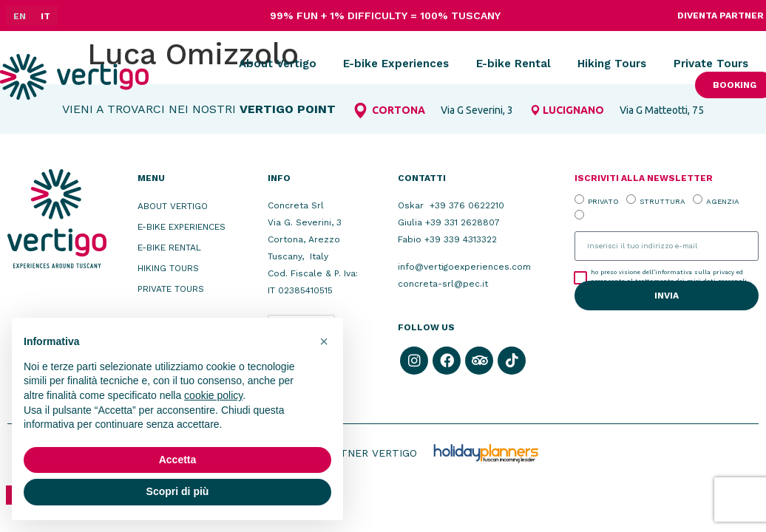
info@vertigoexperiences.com (464, 267)
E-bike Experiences (396, 64)
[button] (324, 341)
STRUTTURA (662, 201)
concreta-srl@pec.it (443, 284)
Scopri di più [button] (178, 491)
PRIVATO (603, 201)
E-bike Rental (514, 64)
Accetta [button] (178, 460)
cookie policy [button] (213, 395)
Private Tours (711, 64)
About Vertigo (278, 64)
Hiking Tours (612, 64)
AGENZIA (723, 201)
